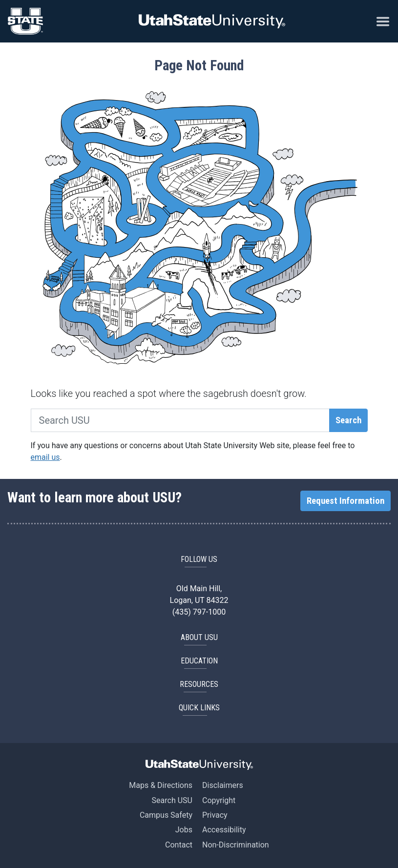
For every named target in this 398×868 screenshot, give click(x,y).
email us (45, 457)
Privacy (215, 815)
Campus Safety (166, 815)
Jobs (184, 830)
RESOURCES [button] (199, 684)
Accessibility (224, 830)
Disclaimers (223, 785)
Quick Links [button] (199, 708)
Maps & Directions (161, 785)
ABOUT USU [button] (199, 637)
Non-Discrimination (236, 845)
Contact (179, 845)
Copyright (219, 800)
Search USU (172, 800)
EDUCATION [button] (199, 661)
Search (348, 420)
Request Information (346, 501)
